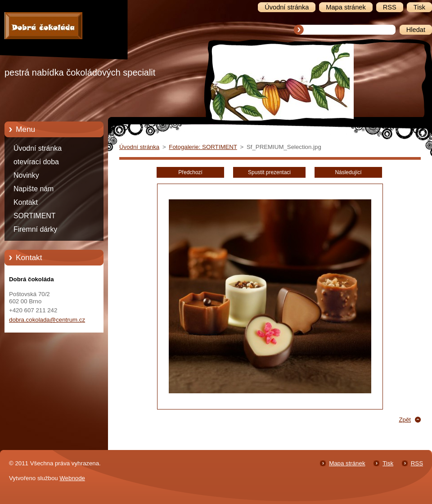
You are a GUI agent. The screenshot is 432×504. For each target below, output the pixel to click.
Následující (348, 172)
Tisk (388, 463)
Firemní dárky (35, 229)
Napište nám (34, 189)
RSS (417, 463)
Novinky (26, 175)
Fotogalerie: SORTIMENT (203, 147)
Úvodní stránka (38, 148)
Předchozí (190, 172)
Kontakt (26, 202)
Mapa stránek (347, 463)
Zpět (405, 420)
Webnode (72, 478)
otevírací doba (36, 162)
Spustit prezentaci (269, 172)
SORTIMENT (34, 216)
